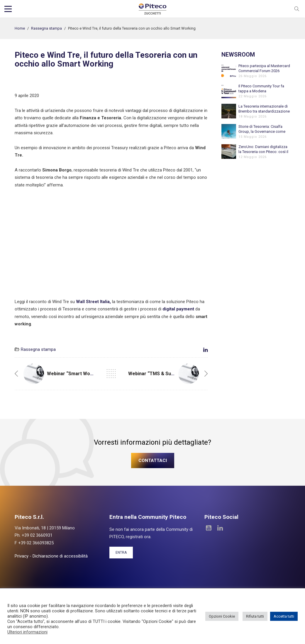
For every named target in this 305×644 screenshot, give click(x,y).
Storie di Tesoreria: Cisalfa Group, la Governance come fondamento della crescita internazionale (262, 129)
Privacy (22, 556)
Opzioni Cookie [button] (222, 616)
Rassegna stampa (46, 28)
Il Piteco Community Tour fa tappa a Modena (261, 89)
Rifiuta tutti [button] (255, 616)
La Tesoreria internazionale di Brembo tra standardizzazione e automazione (264, 109)
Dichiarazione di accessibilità (60, 556)
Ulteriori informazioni (27, 632)
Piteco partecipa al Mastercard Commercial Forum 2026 (264, 68)
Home (20, 28)
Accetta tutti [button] (284, 616)
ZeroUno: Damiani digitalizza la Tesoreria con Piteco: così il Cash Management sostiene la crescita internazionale (264, 149)
